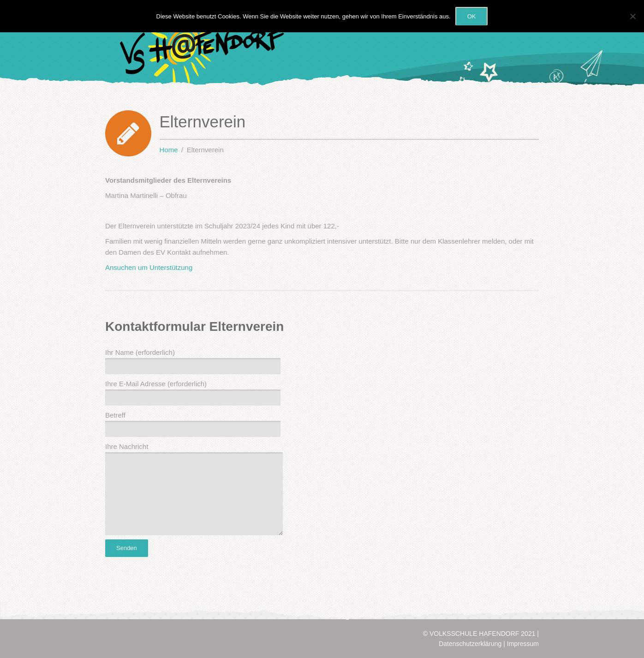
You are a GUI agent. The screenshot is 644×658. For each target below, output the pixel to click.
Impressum (523, 644)
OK (472, 16)
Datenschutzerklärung (470, 644)
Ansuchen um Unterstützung (149, 267)
